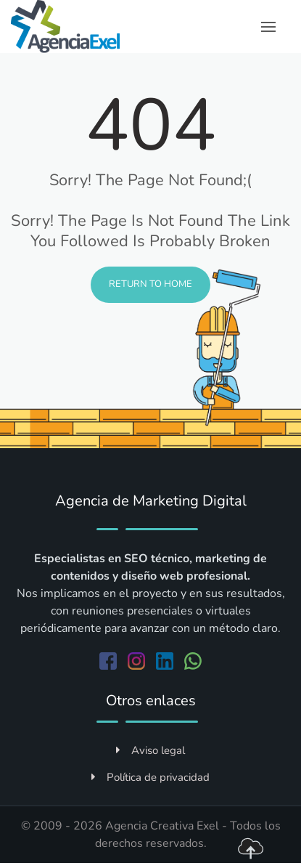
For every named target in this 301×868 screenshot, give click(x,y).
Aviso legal (150, 750)
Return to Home (150, 284)
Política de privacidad (150, 777)
